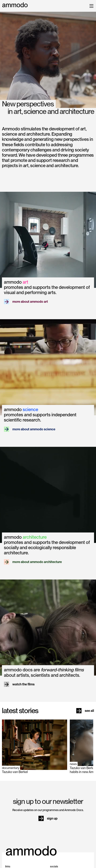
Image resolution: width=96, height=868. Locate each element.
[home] (15, 5)
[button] (91, 6)
